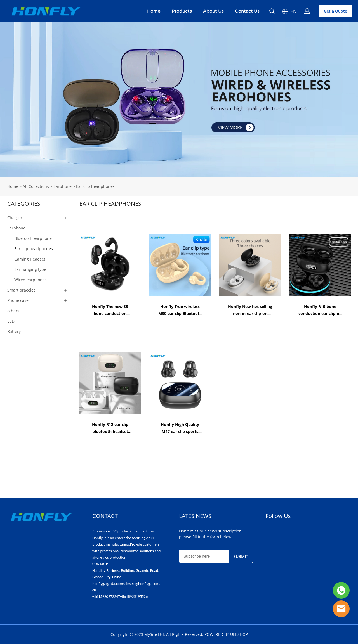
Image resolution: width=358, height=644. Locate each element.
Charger (15, 218)
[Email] (204, 556)
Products (182, 11)
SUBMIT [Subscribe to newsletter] (241, 556)
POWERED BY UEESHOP (226, 634)
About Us (213, 11)
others (13, 311)
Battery (14, 331)
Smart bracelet (21, 290)
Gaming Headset (30, 259)
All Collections (36, 186)
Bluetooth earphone (33, 238)
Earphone (63, 186)
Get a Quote (335, 11)
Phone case (18, 300)
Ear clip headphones (95, 186)
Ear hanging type (30, 269)
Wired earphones (30, 280)
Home (154, 11)
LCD (11, 321)
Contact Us (247, 11)
